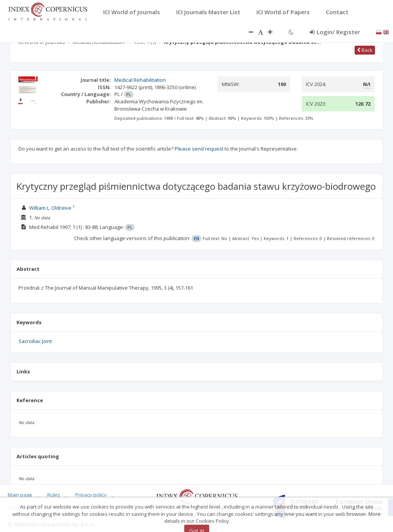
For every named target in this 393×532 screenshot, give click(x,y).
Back (365, 50)
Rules (54, 495)
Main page (20, 495)
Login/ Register (335, 32)
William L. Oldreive (50, 208)
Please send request (199, 149)
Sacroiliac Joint (35, 341)
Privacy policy (91, 495)
